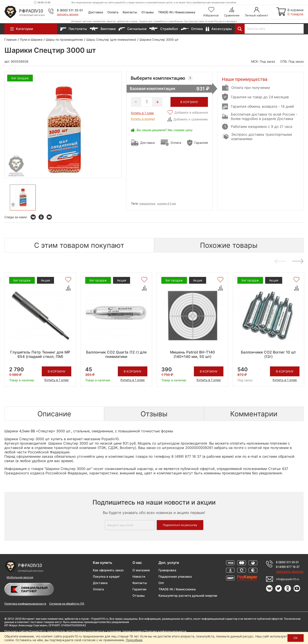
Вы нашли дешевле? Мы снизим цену (165, 130)
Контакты (130, 12)
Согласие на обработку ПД (67, 604)
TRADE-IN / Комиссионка (177, 12)
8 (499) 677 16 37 (288, 567)
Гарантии (139, 589)
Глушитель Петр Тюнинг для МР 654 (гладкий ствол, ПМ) (40, 354)
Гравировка (167, 570)
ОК (296, 638)
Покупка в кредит (106, 576)
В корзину (57, 371)
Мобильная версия (20, 577)
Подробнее (134, 640)
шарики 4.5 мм (167, 203)
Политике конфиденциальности (165, 631)
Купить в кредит (143, 119)
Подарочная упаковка (175, 576)
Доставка (96, 12)
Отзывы (148, 12)
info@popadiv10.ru (288, 579)
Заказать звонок (68, 14)
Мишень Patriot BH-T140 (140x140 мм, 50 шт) (192, 354)
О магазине (141, 570)
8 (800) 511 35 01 (70, 10)
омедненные (147, 203)
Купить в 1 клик (142, 113)
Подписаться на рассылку (180, 525)
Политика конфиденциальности (25, 604)
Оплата (113, 12)
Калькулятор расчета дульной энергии (188, 596)
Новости (139, 576)
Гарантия (201, 143)
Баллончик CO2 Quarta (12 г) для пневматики (116, 354)
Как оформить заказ (108, 570)
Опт (161, 583)
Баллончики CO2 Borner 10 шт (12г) (268, 354)
